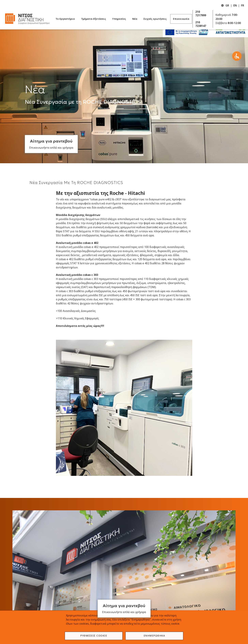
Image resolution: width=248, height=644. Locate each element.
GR (227, 5)
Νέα (35, 89)
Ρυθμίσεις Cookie (94, 636)
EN (235, 5)
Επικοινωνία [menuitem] (181, 19)
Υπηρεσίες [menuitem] (119, 19)
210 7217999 (201, 14)
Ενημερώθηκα (154, 636)
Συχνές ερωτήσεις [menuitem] (155, 19)
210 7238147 (201, 24)
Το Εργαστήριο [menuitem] (65, 19)
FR (243, 5)
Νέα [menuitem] (135, 19)
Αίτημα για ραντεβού (51, 141)
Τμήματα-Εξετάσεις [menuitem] (94, 19)
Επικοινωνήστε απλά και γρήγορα (51, 148)
